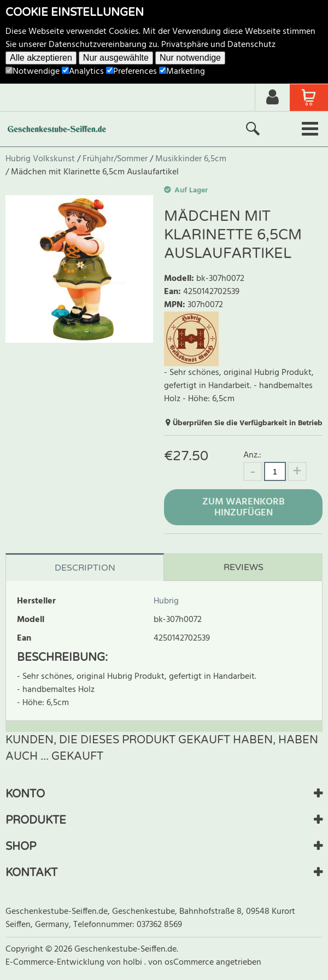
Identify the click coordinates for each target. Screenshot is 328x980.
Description (85, 568)
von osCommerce (182, 963)
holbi (134, 963)
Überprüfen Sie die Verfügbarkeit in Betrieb (248, 423)
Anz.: (252, 455)
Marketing (182, 72)
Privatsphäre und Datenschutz (218, 45)
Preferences (131, 72)
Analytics (83, 72)
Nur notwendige (190, 58)
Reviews (244, 567)
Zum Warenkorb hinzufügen (244, 507)
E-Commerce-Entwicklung (56, 963)
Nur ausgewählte (116, 58)
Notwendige (33, 72)
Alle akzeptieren (41, 58)
